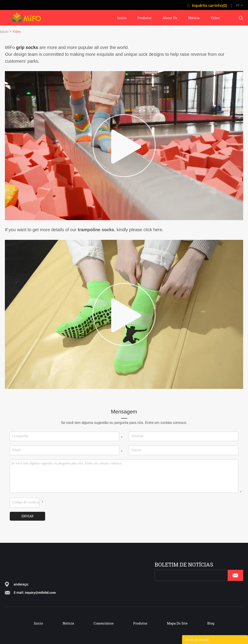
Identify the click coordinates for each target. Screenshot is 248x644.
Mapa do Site (177, 623)
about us (170, 18)
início (122, 18)
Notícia (68, 623)
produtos (144, 18)
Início (4, 32)
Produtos (140, 623)
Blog (211, 623)
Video (17, 32)
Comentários (104, 623)
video (215, 18)
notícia (194, 18)
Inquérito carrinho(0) (209, 6)
